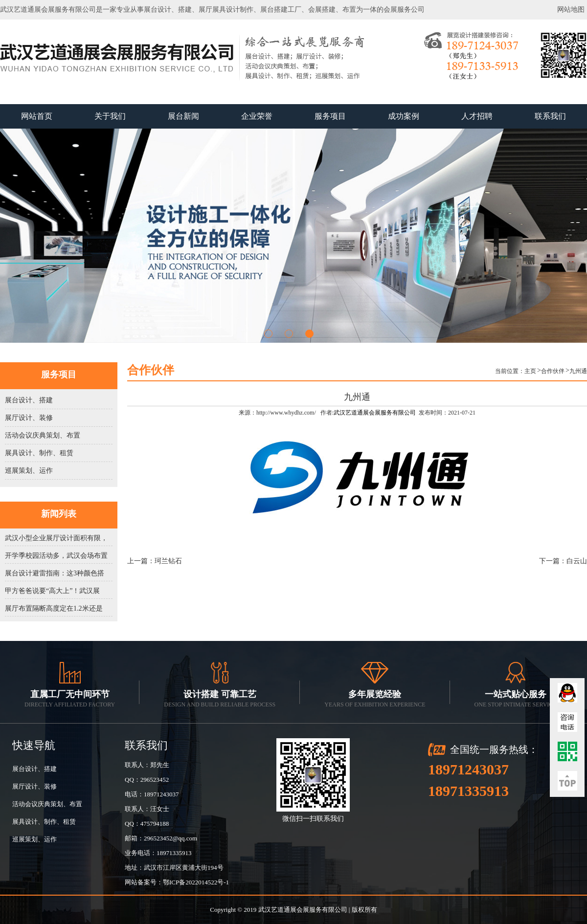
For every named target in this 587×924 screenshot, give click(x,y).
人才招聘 (477, 116)
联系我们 (550, 116)
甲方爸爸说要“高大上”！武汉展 (52, 591)
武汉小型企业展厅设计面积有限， (56, 538)
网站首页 (37, 116)
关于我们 (110, 116)
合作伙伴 (553, 371)
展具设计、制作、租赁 (39, 453)
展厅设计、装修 (29, 418)
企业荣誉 (257, 116)
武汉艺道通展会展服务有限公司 (375, 413)
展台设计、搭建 (29, 400)
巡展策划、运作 (29, 471)
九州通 (578, 371)
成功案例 (404, 116)
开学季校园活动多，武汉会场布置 (56, 556)
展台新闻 (183, 116)
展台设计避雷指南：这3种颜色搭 (55, 573)
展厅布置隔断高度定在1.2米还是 (54, 608)
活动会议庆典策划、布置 (43, 435)
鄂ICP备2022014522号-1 (196, 882)
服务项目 (330, 116)
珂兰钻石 (168, 561)
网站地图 (571, 10)
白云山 (577, 561)
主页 (530, 371)
